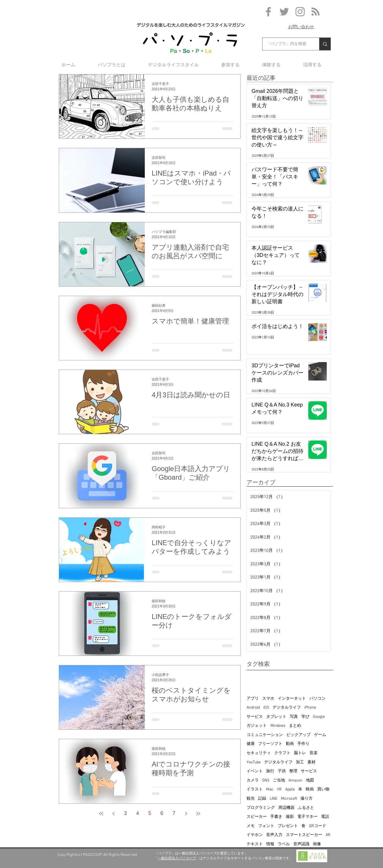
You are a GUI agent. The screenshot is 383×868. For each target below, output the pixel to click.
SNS (266, 781)
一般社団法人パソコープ (177, 858)
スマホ (268, 699)
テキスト (255, 844)
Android (253, 708)
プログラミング (261, 808)
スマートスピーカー (304, 835)
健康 (251, 744)
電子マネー (307, 817)
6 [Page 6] (162, 813)
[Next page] (186, 814)
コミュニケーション (265, 735)
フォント (266, 826)
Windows (278, 726)
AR (328, 835)
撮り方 (307, 799)
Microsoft (289, 799)
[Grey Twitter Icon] (284, 12)
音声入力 (274, 835)
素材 (311, 762)
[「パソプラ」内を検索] (287, 44)
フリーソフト (270, 744)
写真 (294, 717)
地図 (310, 781)
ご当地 (279, 781)
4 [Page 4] (138, 813)
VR (279, 789)
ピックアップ (298, 735)
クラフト (282, 753)
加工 (300, 762)
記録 (262, 799)
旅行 (270, 771)
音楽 (313, 753)
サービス (255, 717)
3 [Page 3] (125, 813)
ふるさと (306, 808)
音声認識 (301, 844)
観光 (251, 799)
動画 (290, 744)
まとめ (295, 726)
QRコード (318, 826)
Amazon (295, 781)
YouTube (254, 762)
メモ (251, 826)
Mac (270, 789)
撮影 (290, 817)
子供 (282, 771)
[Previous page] (113, 814)
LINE (274, 799)
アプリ (253, 699)
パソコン (318, 699)
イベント (255, 771)
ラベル (284, 844)
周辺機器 (286, 808)
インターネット (292, 699)
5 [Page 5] (150, 813)
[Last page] (198, 814)
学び (305, 717)
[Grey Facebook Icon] (268, 12)
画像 (317, 844)
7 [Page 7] (174, 813)
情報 (270, 844)
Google (319, 717)
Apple (290, 789)
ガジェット (257, 726)
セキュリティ (259, 753)
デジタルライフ (287, 708)
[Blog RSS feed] (316, 12)
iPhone (310, 708)
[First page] (101, 814)
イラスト (255, 789)
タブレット (276, 717)
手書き (276, 817)
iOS (266, 708)
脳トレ (300, 753)
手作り (303, 744)
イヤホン (255, 835)
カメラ (253, 781)
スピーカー (257, 817)
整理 (293, 771)
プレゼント (288, 826)
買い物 (323, 789)
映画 (310, 789)
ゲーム (320, 735)
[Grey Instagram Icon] (300, 12)
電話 (325, 817)
